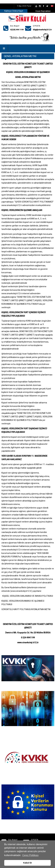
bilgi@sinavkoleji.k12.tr (42, 30)
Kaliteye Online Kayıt (14, 11)
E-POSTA (37, 26)
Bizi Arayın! (15, 26)
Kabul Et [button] (27, 863)
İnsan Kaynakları (43, 11)
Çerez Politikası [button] (30, 855)
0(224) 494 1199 (17, 30)
